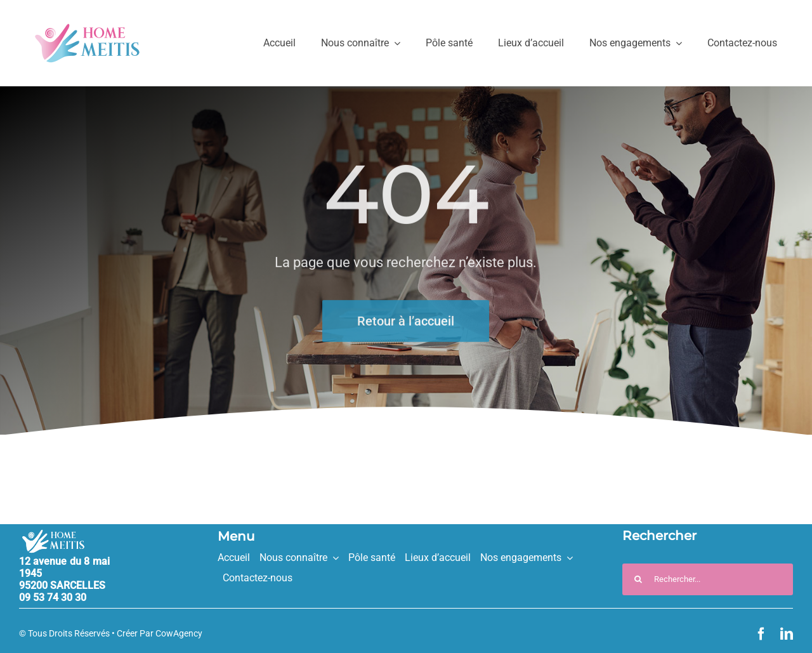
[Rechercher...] (708, 579)
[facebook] (761, 634)
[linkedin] (787, 634)
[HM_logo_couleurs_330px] (87, 29)
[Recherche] (638, 579)
